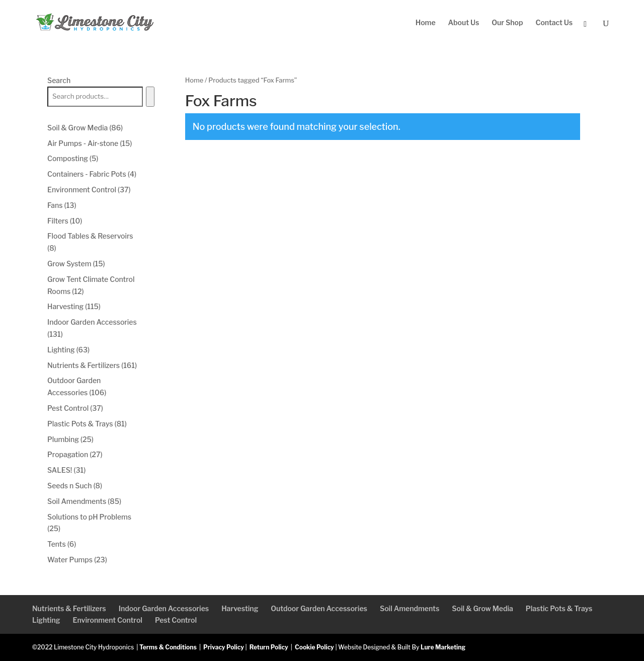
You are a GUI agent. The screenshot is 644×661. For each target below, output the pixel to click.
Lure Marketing (443, 647)
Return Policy (269, 647)
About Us (464, 23)
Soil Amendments (410, 608)
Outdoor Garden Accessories (319, 608)
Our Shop (507, 23)
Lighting (46, 620)
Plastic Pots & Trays (559, 608)
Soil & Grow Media (482, 608)
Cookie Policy (314, 647)
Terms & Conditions (168, 647)
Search (59, 80)
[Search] (150, 97)
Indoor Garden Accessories (164, 608)
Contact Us (554, 23)
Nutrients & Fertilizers (69, 608)
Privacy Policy (224, 647)
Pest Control (176, 620)
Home (426, 23)
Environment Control (107, 620)
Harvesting (240, 608)
